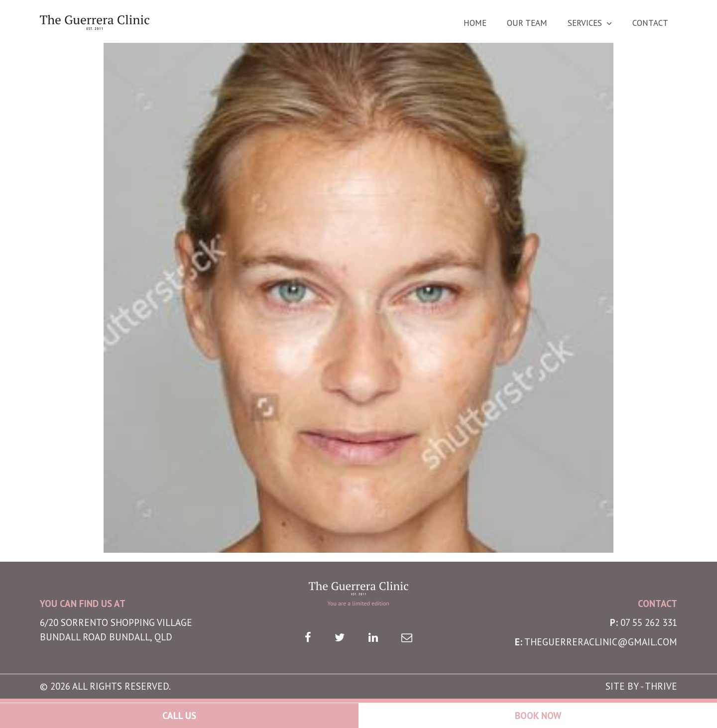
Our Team (527, 23)
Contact (650, 23)
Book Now (538, 716)
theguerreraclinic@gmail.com (601, 642)
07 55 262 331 (649, 622)
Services (585, 23)
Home (475, 23)
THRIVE (661, 686)
